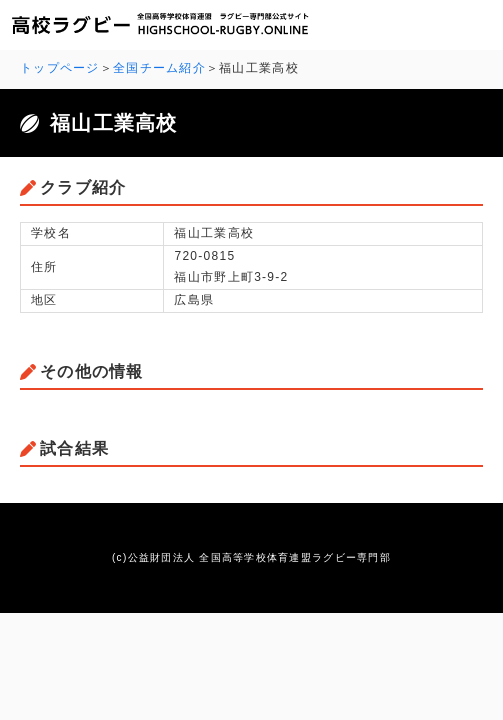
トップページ (60, 68)
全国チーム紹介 (159, 68)
